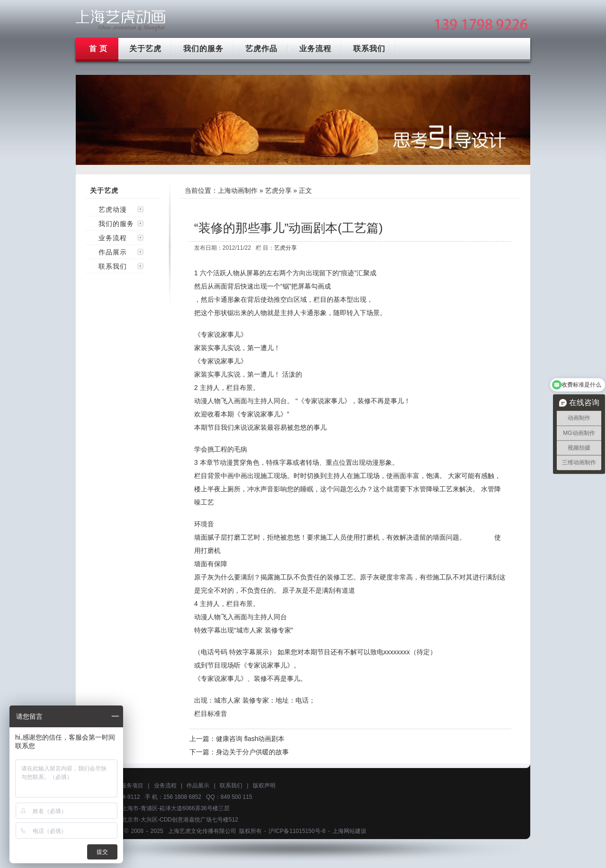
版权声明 (264, 786)
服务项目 (132, 786)
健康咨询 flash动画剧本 (250, 739)
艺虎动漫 (113, 209)
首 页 (98, 49)
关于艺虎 (145, 49)
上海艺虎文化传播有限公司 (202, 831)
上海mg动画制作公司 (121, 20)
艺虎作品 (261, 49)
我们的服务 (203, 49)
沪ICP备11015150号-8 (297, 831)
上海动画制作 (238, 190)
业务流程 (315, 49)
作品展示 (113, 252)
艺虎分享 (278, 190)
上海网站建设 (349, 831)
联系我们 (369, 49)
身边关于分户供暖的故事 (252, 752)
